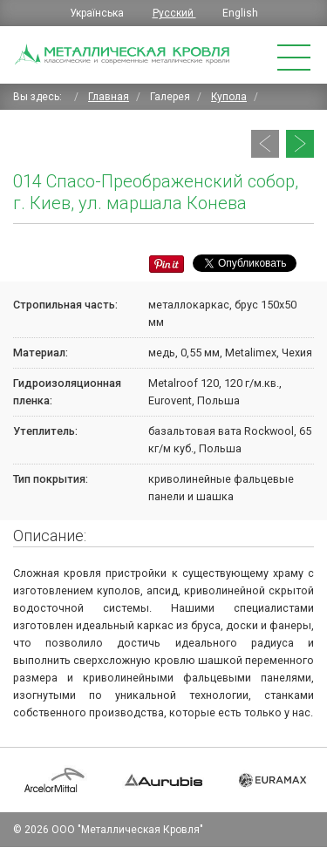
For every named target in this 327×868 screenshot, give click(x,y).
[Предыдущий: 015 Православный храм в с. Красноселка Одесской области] (265, 144)
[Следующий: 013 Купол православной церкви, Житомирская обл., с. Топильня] (300, 144)
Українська (98, 13)
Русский (174, 13)
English (240, 13)
